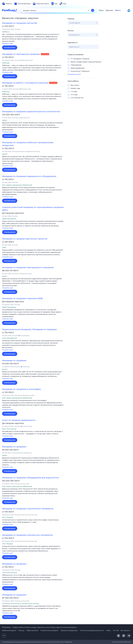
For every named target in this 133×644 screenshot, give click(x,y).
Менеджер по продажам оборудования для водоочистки (30, 478)
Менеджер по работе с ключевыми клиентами (25, 83)
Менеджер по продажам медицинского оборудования (29, 176)
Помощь (21, 630)
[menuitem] (7, 4)
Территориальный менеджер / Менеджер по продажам (29, 329)
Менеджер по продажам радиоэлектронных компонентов (31, 112)
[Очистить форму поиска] (88, 10)
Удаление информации (69, 630)
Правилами (69, 642)
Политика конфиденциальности (92, 630)
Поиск (101, 10)
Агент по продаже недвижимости (19, 420)
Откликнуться (10, 48)
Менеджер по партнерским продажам (21, 54)
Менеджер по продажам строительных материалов (28, 509)
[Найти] (93, 10)
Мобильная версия (9, 630)
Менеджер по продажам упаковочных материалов (27, 535)
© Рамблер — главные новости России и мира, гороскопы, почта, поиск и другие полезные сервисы (39, 627)
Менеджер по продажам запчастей (20, 23)
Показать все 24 (74, 74)
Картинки (109, 10)
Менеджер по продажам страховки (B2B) (22, 298)
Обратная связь (32, 630)
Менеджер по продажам (14, 361)
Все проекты (125, 630)
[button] (33, 39)
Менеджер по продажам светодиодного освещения (28, 267)
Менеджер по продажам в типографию (22, 389)
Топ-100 (116, 630)
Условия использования (49, 630)
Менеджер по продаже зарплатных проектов (25, 239)
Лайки (108, 630)
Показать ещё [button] (7, 43)
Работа (118, 10)
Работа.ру (128, 642)
